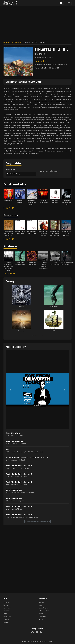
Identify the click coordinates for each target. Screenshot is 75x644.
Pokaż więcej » (9, 208)
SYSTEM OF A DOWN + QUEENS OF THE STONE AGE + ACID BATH (27, 457)
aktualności (7, 602)
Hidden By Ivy (54, 306)
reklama (41, 614)
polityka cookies (44, 611)
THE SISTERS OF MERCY (14, 490)
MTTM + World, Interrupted (15, 441)
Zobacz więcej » (10, 274)
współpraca (42, 617)
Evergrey (21, 306)
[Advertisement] (37, 23)
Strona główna (8, 42)
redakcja (41, 602)
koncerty (6, 605)
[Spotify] (37, 632)
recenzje (6, 611)
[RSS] (41, 632)
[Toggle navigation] (69, 3)
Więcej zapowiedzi (38, 336)
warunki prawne (44, 608)
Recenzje (18, 42)
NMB (54, 331)
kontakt (41, 619)
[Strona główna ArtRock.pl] (11, 3)
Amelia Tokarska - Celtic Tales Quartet (19, 466)
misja (40, 605)
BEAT (8, 449)
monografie (7, 617)
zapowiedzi (7, 608)
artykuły (6, 619)
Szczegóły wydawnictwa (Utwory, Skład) (24, 82)
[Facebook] (33, 632)
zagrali (6, 614)
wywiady (6, 622)
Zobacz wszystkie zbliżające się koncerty (37, 521)
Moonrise (21, 331)
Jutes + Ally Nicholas (13, 433)
